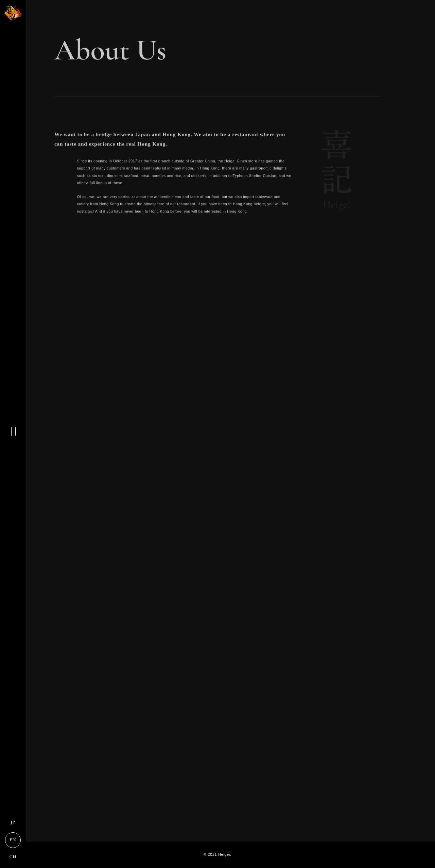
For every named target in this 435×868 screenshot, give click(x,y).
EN (13, 840)
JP (13, 822)
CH (13, 857)
